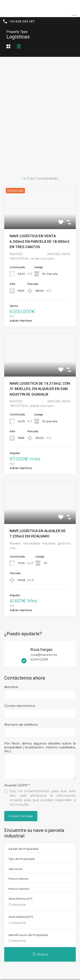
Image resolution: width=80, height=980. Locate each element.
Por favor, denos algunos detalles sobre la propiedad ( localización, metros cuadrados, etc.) (40, 747)
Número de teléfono (21, 725)
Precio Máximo (19, 889)
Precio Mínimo (19, 879)
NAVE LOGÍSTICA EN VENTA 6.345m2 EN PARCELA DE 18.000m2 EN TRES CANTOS (39, 241)
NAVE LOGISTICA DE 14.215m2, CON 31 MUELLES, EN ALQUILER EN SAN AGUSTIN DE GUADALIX (40, 389)
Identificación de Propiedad (28, 935)
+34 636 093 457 (22, 21)
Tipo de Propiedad (22, 859)
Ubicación (16, 869)
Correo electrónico (20, 706)
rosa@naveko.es (44, 655)
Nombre (11, 687)
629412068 (39, 659)
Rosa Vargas (42, 650)
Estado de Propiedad (23, 849)
